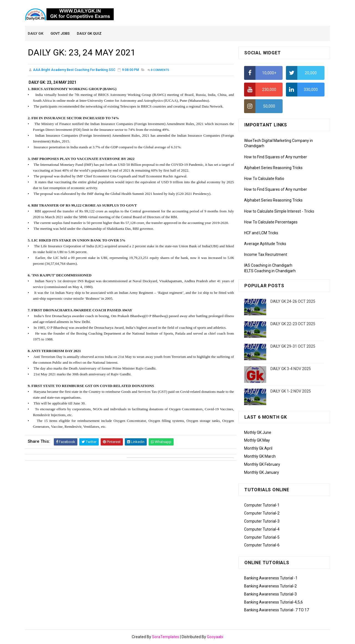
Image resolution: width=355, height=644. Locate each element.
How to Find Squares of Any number (276, 157)
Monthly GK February (262, 465)
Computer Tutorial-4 (262, 530)
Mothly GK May (257, 441)
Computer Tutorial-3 (262, 521)
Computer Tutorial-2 (262, 513)
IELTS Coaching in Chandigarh (270, 271)
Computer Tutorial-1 (262, 506)
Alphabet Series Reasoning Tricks (273, 168)
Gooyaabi (215, 637)
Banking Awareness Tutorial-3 (270, 594)
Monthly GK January (262, 473)
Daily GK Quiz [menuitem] (89, 34)
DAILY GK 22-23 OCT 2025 (293, 324)
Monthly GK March (260, 457)
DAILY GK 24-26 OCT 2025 (293, 302)
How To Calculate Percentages (271, 222)
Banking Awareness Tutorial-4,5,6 (273, 602)
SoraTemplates (166, 637)
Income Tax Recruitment (266, 255)
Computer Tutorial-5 (262, 538)
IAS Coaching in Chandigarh (268, 266)
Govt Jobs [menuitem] (60, 34)
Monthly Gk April (258, 449)
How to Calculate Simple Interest (272, 212)
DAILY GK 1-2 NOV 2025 (291, 391)
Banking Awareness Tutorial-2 (270, 586)
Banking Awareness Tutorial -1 (271, 578)
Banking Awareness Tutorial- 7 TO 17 (277, 610)
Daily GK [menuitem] (36, 34)
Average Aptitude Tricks (265, 244)
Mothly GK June (258, 433)
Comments (160, 71)
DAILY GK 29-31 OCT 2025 (293, 347)
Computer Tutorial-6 (262, 546)
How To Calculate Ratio (264, 179)
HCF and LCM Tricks (261, 233)
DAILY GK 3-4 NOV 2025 (291, 369)
